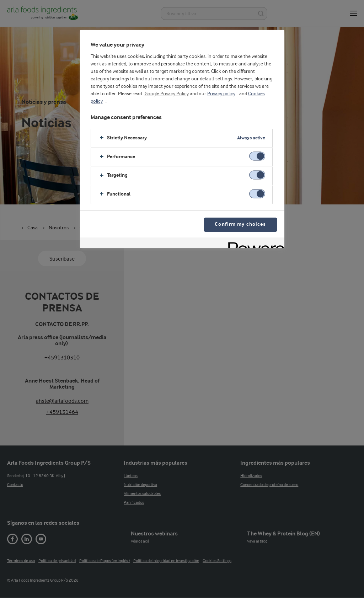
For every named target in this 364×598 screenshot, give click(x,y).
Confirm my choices (240, 225)
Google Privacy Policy (167, 94)
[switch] (257, 156)
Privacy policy (221, 94)
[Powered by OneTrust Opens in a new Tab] (254, 244)
